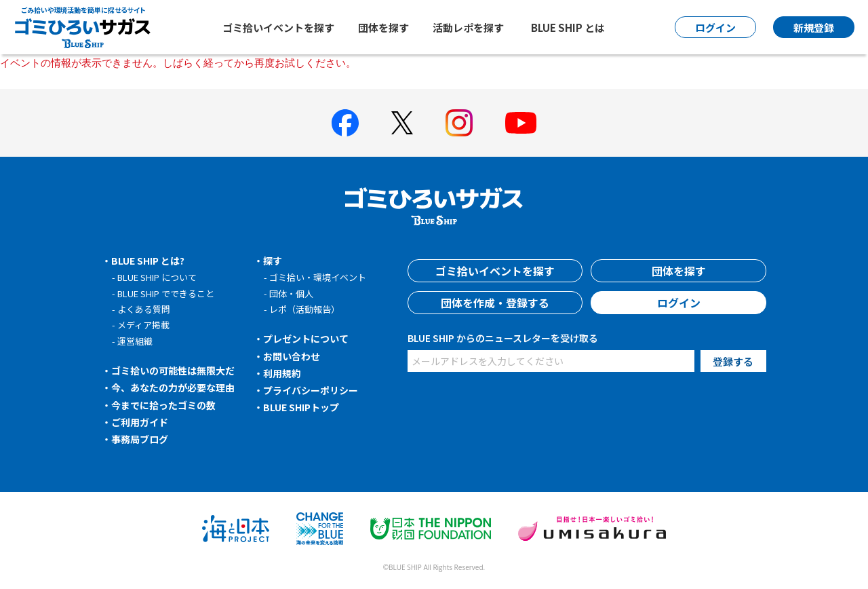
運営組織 (135, 341)
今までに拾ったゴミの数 (163, 405)
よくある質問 (144, 309)
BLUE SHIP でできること (166, 293)
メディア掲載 (143, 325)
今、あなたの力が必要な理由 (173, 387)
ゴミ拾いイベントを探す (278, 27)
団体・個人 (291, 293)
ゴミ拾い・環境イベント (318, 277)
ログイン (679, 303)
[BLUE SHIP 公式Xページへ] (402, 122)
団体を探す (383, 27)
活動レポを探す (468, 27)
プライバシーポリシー (311, 390)
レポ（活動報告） (304, 309)
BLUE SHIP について (157, 277)
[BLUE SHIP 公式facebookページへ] (345, 123)
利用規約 (282, 373)
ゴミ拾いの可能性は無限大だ (173, 370)
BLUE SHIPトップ (301, 407)
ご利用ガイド (140, 422)
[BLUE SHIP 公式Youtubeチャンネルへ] (521, 123)
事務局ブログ (140, 439)
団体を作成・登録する (495, 303)
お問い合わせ (292, 356)
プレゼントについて (306, 339)
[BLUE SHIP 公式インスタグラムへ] (459, 123)
